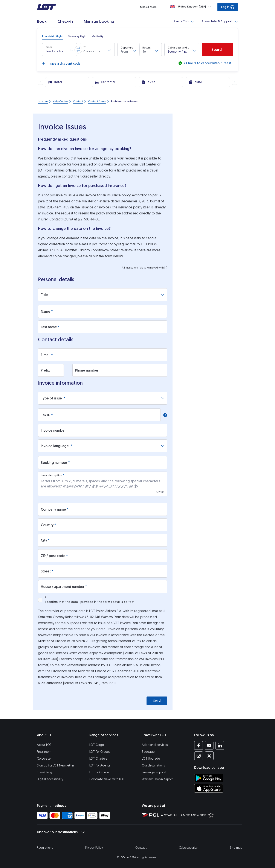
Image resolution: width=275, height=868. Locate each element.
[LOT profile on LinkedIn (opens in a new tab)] (220, 745)
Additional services (155, 745)
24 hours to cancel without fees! (207, 63)
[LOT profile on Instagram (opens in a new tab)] (199, 756)
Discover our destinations (61, 832)
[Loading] (191, 7)
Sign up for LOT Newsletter (56, 766)
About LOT (44, 745)
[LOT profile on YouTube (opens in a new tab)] (209, 745)
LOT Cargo (97, 745)
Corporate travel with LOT (107, 779)
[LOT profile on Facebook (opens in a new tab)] (199, 745)
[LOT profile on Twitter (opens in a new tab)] (209, 756)
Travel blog (44, 772)
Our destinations (153, 766)
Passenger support (154, 772)
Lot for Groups (99, 772)
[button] (60, 50)
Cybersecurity (188, 848)
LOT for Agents (100, 766)
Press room (44, 752)
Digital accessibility (50, 779)
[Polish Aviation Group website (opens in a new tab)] (150, 815)
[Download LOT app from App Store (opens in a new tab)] (209, 788)
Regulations (45, 848)
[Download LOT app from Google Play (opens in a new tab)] (209, 778)
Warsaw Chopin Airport (157, 779)
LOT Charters (98, 759)
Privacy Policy (94, 848)
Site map (236, 848)
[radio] (52, 36)
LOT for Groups (100, 752)
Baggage (148, 752)
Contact (141, 848)
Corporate (44, 759)
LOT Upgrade (151, 759)
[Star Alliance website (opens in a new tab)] (187, 815)
